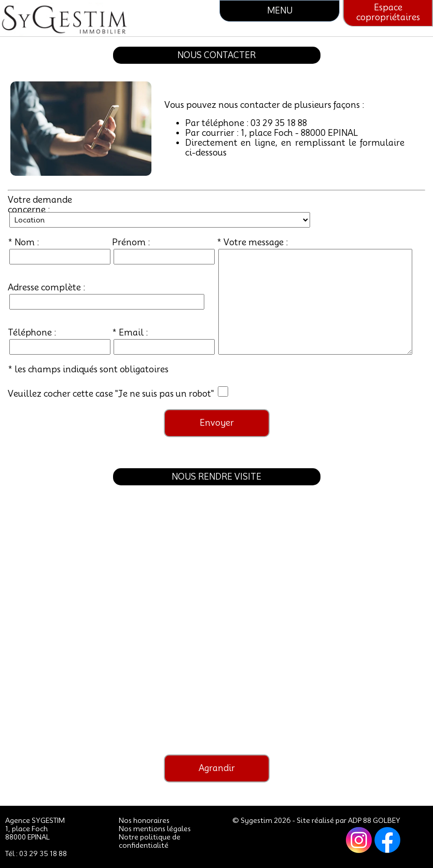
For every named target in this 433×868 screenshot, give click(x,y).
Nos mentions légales (155, 829)
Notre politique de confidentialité (150, 841)
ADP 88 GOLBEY (374, 820)
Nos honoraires (144, 820)
